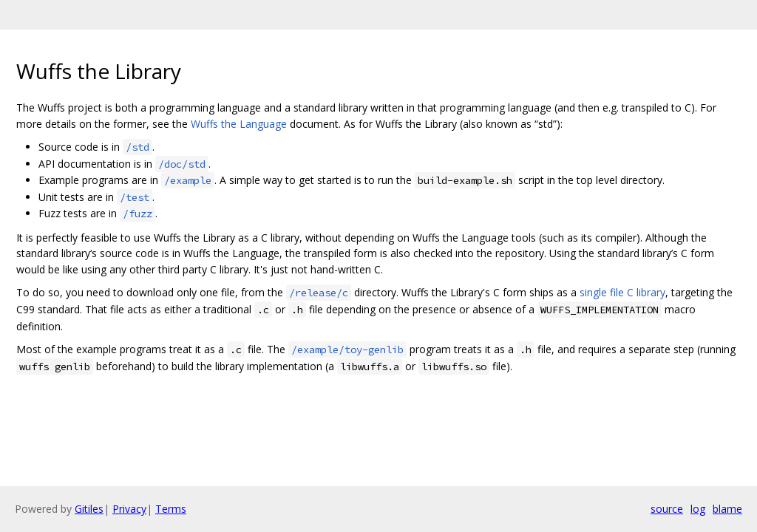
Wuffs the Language (239, 124)
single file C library (622, 292)
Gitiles (89, 509)
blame (727, 509)
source (667, 509)
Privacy (129, 509)
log (698, 509)
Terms (171, 509)
